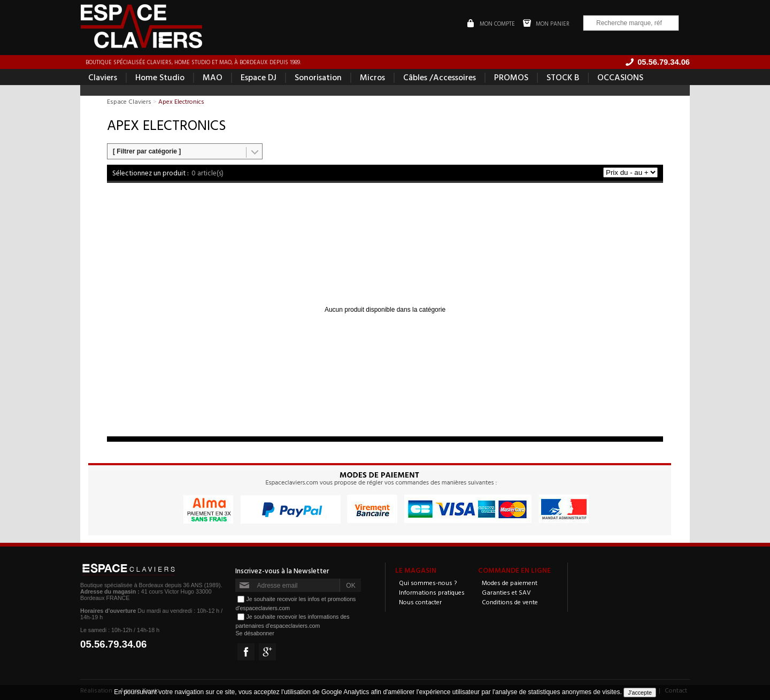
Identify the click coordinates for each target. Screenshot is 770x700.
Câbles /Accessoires (440, 77)
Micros (372, 77)
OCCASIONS (620, 77)
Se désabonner (255, 633)
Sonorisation (318, 77)
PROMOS (511, 77)
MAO (213, 77)
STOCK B (563, 77)
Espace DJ (259, 77)
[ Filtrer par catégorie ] (147, 151)
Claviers (103, 77)
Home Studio (160, 77)
